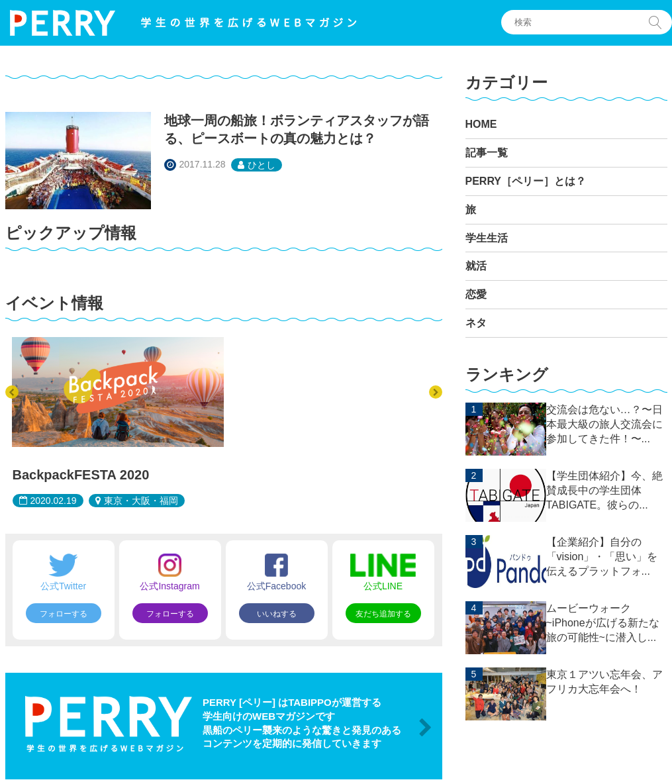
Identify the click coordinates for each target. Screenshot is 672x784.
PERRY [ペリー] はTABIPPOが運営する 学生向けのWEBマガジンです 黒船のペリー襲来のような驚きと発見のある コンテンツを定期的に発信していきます (302, 723)
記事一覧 (487, 153)
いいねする (277, 614)
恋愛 (476, 294)
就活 (476, 266)
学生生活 (487, 238)
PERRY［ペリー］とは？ (526, 181)
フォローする (64, 614)
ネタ (476, 323)
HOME (481, 124)
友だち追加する (383, 614)
